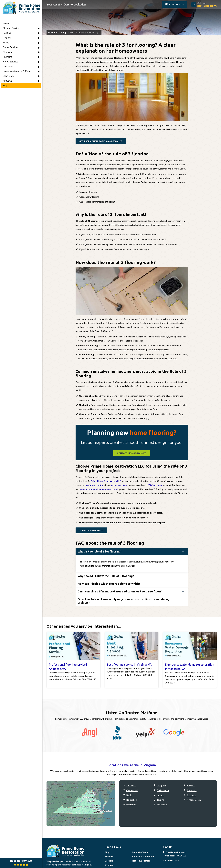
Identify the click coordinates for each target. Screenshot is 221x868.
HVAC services (154, 486)
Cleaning (7, 47)
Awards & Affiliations (143, 857)
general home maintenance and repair (99, 490)
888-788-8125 (171, 861)
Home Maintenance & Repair (17, 66)
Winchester (162, 806)
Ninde (129, 796)
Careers (109, 862)
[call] (204, 5)
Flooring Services (12, 23)
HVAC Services (11, 56)
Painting (7, 27)
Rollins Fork (132, 801)
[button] (39, 23)
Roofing (7, 32)
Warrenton (131, 806)
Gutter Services (11, 42)
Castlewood (132, 791)
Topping (161, 801)
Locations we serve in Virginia (132, 766)
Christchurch (163, 791)
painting (91, 486)
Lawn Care (8, 71)
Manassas (192, 791)
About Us (7, 75)
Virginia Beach (194, 801)
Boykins (191, 786)
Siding (6, 37)
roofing (100, 486)
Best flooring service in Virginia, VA (129, 665)
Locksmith (8, 61)
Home (52, 33)
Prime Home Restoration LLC (106, 482)
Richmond (192, 796)
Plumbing (8, 51)
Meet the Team (140, 853)
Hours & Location (141, 862)
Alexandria (131, 786)
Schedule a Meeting (92, 531)
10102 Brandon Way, (174, 855)
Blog (63, 33)
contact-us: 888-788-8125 (132, 454)
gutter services (119, 486)
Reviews (109, 857)
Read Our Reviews (21, 863)
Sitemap (109, 866)
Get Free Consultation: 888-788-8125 (102, 142)
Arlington (161, 786)
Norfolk (160, 796)
